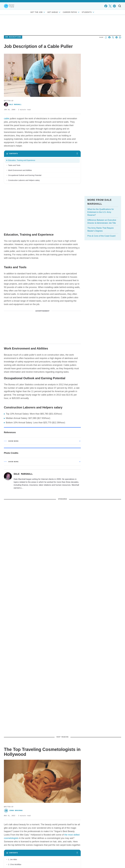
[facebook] (106, 6)
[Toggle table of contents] (42, 154)
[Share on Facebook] (109, 37)
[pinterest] (114, 6)
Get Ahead (54, 12)
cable (7, 119)
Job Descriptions (13, 37)
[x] (110, 6)
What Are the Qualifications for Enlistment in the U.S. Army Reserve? (101, 212)
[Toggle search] (120, 6)
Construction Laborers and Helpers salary (24, 180)
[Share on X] (113, 37)
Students (88, 12)
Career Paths (71, 12)
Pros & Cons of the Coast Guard (101, 236)
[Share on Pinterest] (117, 37)
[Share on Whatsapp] (120, 37)
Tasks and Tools (14, 165)
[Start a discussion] (106, 37)
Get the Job (38, 12)
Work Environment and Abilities (20, 170)
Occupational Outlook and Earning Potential (25, 175)
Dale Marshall (13, 105)
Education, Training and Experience (23, 160)
